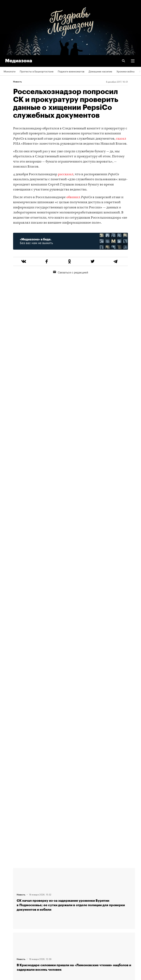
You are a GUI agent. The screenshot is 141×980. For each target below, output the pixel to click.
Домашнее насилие (100, 71)
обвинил (73, 197)
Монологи (10, 71)
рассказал (66, 174)
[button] (133, 61)
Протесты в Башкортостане (37, 71)
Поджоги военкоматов (71, 71)
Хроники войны (126, 71)
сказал (121, 139)
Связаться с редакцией (71, 272)
